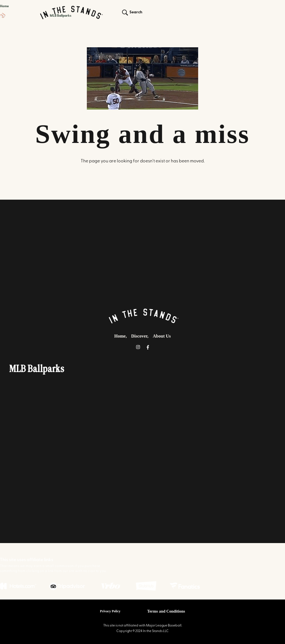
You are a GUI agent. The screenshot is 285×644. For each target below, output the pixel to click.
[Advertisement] (142, 252)
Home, (121, 336)
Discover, (140, 336)
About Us (162, 336)
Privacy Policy (110, 611)
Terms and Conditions (166, 611)
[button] (36, 16)
